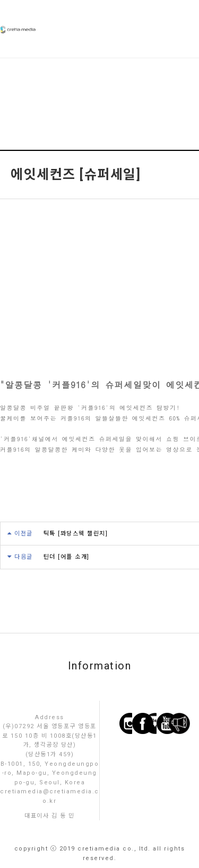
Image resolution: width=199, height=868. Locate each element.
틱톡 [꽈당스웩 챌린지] (76, 534)
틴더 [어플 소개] (67, 557)
